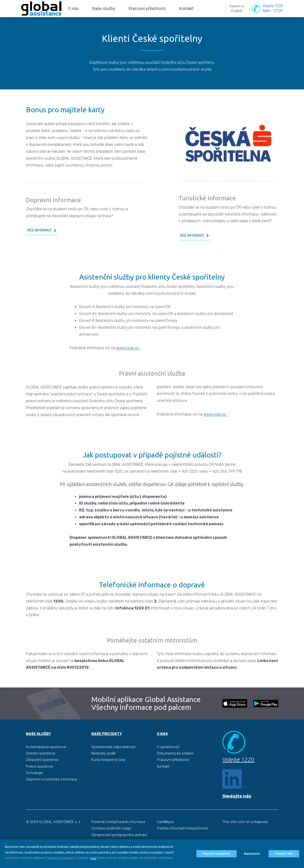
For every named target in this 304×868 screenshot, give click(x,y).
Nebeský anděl (103, 765)
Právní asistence (40, 778)
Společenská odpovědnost (113, 758)
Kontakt (163, 778)
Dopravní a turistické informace (52, 791)
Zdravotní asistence (42, 771)
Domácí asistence (41, 765)
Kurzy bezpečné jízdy (109, 771)
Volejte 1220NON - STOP (273, 14)
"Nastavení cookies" (61, 858)
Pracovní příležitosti (173, 771)
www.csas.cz (127, 359)
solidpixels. (260, 833)
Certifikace (165, 833)
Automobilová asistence (46, 758)
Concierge (34, 784)
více (93, 859)
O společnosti (168, 758)
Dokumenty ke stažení (175, 765)
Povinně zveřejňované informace (118, 833)
